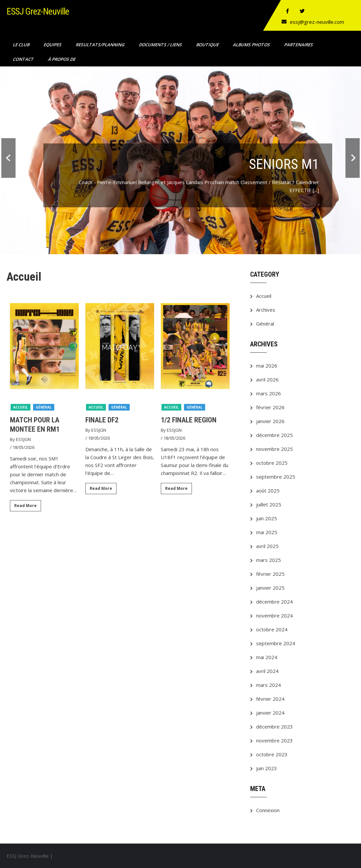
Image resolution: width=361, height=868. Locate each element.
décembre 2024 (274, 602)
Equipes (53, 45)
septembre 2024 (276, 643)
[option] (44, 410)
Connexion (268, 810)
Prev (7, 161)
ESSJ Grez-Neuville (38, 11)
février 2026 (270, 407)
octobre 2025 (272, 463)
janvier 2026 (270, 421)
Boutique (208, 45)
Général (44, 407)
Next (354, 161)
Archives (266, 310)
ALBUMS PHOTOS (252, 45)
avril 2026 (267, 379)
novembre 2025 (274, 449)
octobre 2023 (272, 754)
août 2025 (268, 491)
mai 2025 (267, 532)
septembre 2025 (276, 477)
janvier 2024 (270, 713)
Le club (22, 45)
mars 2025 (269, 560)
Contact (24, 59)
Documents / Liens (161, 45)
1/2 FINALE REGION (189, 420)
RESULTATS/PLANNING (101, 45)
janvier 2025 (270, 588)
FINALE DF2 (102, 420)
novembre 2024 (274, 615)
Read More (25, 506)
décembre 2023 (274, 727)
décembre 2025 (274, 435)
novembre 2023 (274, 740)
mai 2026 (267, 366)
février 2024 (270, 699)
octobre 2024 (272, 629)
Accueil (21, 407)
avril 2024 (267, 671)
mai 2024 (267, 657)
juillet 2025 (269, 504)
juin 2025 (267, 518)
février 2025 (270, 574)
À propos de (62, 59)
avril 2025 (267, 546)
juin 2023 (267, 768)
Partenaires (299, 45)
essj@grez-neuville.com (317, 22)
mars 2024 (269, 685)
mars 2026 (269, 393)
